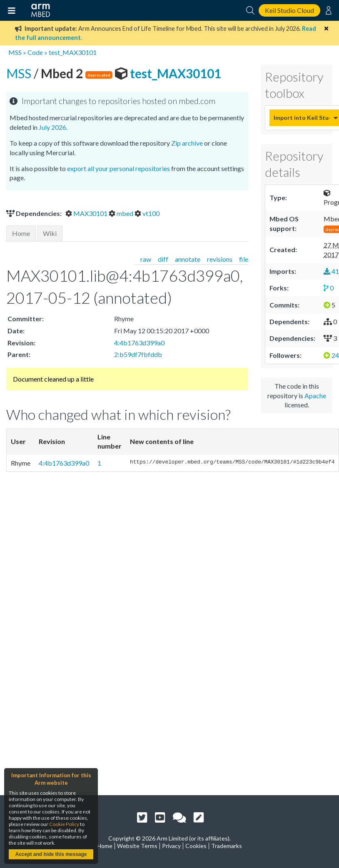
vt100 (147, 213)
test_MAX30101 (73, 52)
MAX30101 (87, 213)
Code (35, 52)
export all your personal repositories (118, 168)
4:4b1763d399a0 (139, 343)
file (244, 259)
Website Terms (137, 846)
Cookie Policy (64, 824)
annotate (188, 259)
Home (21, 233)
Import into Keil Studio (302, 118)
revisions (220, 259)
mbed (122, 213)
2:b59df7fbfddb (138, 354)
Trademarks (227, 846)
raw (146, 259)
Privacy (171, 846)
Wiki (50, 233)
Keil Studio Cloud (289, 10)
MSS (15, 52)
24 (331, 355)
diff (163, 259)
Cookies (196, 846)
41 (331, 271)
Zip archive (187, 143)
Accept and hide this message (51, 854)
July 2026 (52, 127)
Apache (315, 396)
